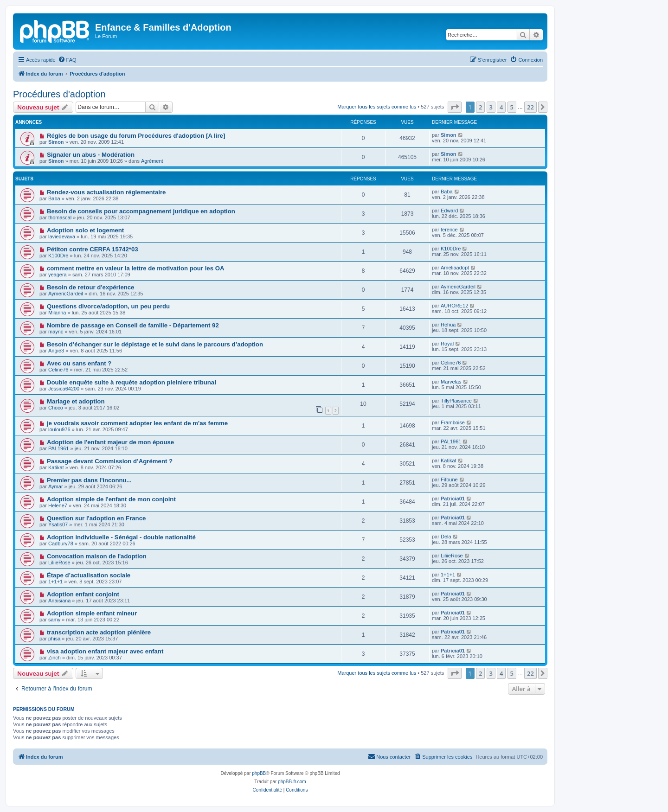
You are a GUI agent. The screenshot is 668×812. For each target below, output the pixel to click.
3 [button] (491, 107)
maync (56, 332)
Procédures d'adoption (59, 94)
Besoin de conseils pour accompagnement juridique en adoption (141, 211)
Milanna (57, 313)
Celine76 (58, 370)
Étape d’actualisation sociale (89, 575)
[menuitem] (67, 60)
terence (449, 230)
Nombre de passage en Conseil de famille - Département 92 (133, 325)
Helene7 (58, 505)
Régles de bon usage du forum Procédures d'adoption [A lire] (136, 136)
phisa (54, 639)
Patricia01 (453, 499)
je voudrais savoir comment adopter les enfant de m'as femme (137, 423)
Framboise (453, 422)
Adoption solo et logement (85, 230)
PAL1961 (58, 448)
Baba (54, 198)
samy (54, 620)
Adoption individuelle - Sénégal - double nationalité (121, 537)
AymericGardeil (66, 294)
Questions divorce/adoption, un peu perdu (108, 306)
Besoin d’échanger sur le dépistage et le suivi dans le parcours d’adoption (155, 344)
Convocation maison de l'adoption (97, 556)
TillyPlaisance (456, 401)
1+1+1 (55, 582)
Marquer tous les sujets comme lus (377, 107)
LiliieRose (59, 563)
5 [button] (512, 107)
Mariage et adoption (76, 401)
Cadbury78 (61, 543)
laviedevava (62, 237)
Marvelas (451, 382)
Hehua (448, 325)
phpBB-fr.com (292, 782)
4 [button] (501, 107)
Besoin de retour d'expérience (91, 287)
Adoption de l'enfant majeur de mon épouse (110, 442)
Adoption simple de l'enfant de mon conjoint (111, 499)
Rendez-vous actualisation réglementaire (106, 192)
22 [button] (530, 107)
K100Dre (58, 256)
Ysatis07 (58, 524)
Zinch (55, 658)
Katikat (56, 467)
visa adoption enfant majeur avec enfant (105, 651)
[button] (455, 107)
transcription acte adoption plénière (99, 632)
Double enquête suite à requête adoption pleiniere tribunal (132, 382)
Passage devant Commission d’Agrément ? (110, 461)
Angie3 (56, 351)
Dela (446, 537)
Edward (449, 211)
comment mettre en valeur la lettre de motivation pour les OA (136, 268)
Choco (56, 408)
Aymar (56, 486)
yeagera (58, 275)
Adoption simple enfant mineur (92, 613)
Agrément (152, 161)
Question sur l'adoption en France (96, 518)
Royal (447, 344)
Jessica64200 (64, 389)
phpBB (259, 773)
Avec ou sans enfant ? (79, 363)
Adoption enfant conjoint (83, 594)
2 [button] (480, 107)
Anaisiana (59, 601)
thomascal (60, 217)
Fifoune (449, 480)
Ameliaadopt (455, 268)
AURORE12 (454, 306)
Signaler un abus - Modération (91, 155)
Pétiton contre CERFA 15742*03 (93, 249)
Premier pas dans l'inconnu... (89, 480)
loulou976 (59, 429)
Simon (56, 142)
